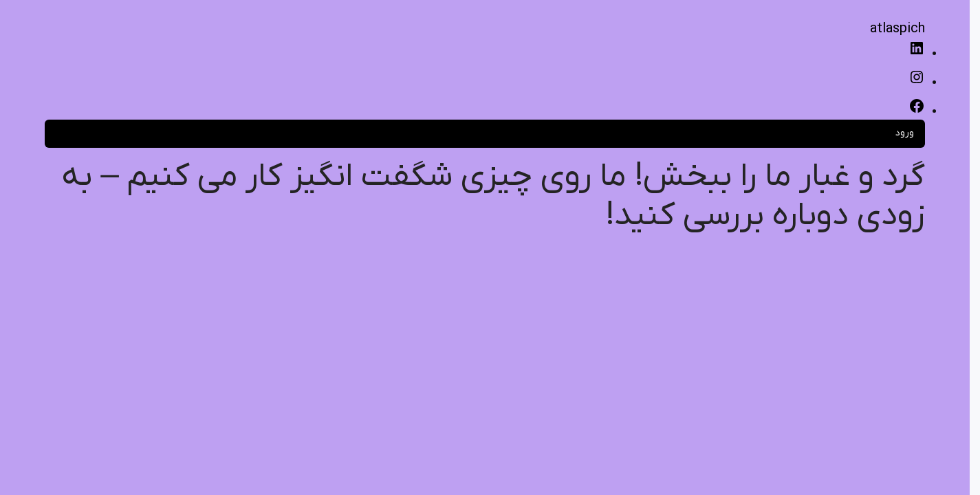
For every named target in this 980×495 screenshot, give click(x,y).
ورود (905, 133)
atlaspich (897, 29)
